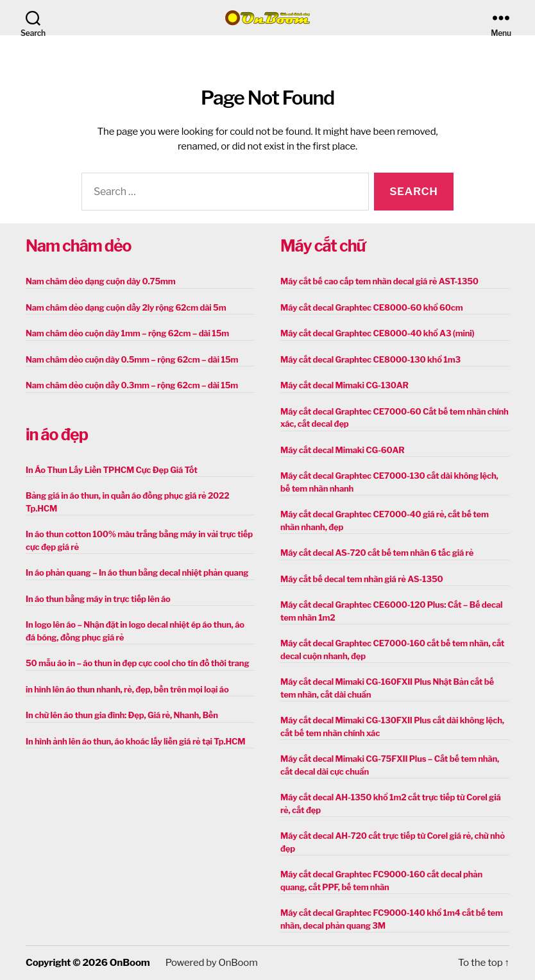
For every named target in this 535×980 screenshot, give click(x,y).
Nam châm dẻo (78, 246)
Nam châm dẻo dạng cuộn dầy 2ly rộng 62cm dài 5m (126, 307)
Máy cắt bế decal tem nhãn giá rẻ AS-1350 (362, 579)
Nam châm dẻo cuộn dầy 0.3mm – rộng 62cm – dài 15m (132, 385)
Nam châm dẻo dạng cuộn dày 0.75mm (101, 281)
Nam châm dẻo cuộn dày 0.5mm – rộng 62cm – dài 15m (132, 359)
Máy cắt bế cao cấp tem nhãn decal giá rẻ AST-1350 (379, 281)
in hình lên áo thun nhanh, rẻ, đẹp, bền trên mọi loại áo (127, 689)
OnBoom (130, 963)
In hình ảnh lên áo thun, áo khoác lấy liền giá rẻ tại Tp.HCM (135, 741)
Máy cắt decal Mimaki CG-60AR (343, 450)
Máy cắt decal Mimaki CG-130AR (344, 385)
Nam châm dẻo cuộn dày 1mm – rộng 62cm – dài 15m (127, 333)
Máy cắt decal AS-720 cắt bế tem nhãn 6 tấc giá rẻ (377, 553)
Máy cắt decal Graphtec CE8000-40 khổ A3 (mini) (377, 333)
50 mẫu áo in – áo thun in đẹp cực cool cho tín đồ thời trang (137, 663)
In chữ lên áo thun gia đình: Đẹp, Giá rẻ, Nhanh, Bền (122, 715)
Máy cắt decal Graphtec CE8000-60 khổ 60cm (371, 307)
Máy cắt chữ (323, 246)
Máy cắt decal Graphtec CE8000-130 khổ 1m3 (370, 359)
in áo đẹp (57, 434)
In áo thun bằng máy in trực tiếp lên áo (98, 599)
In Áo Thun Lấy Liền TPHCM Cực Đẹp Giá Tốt (112, 470)
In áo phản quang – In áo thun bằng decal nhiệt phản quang (137, 572)
